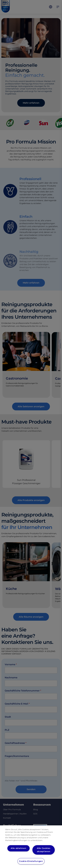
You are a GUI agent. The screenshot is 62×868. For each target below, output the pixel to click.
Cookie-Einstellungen (31, 861)
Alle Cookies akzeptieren (44, 850)
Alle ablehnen (18, 848)
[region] (31, 847)
